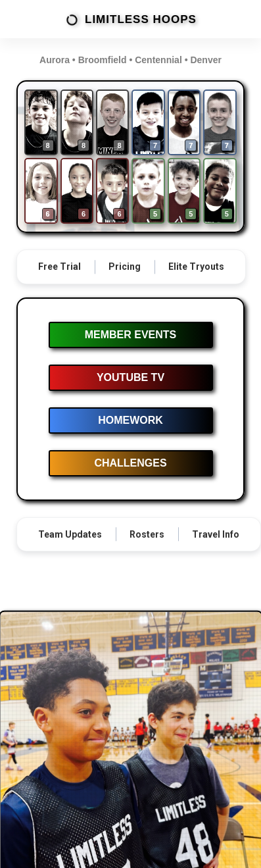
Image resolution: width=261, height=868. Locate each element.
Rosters (147, 534)
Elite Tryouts (196, 267)
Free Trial (59, 267)
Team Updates (70, 534)
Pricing (125, 267)
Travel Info (216, 534)
